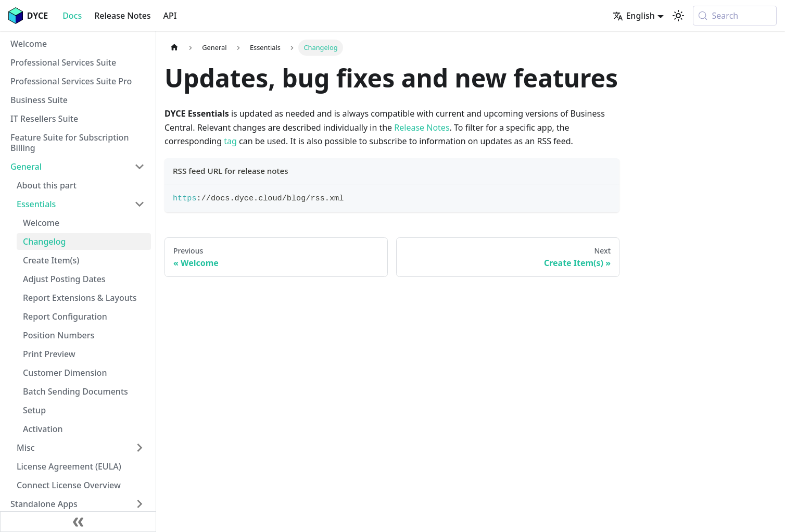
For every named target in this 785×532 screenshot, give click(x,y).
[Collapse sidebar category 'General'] (140, 167)
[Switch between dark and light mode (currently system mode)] (678, 16)
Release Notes (122, 16)
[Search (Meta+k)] (735, 16)
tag (230, 141)
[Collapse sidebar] (78, 522)
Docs (72, 16)
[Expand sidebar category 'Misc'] (140, 448)
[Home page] (174, 48)
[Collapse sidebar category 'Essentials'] (140, 204)
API (170, 16)
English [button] (634, 16)
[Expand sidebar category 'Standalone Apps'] (140, 504)
